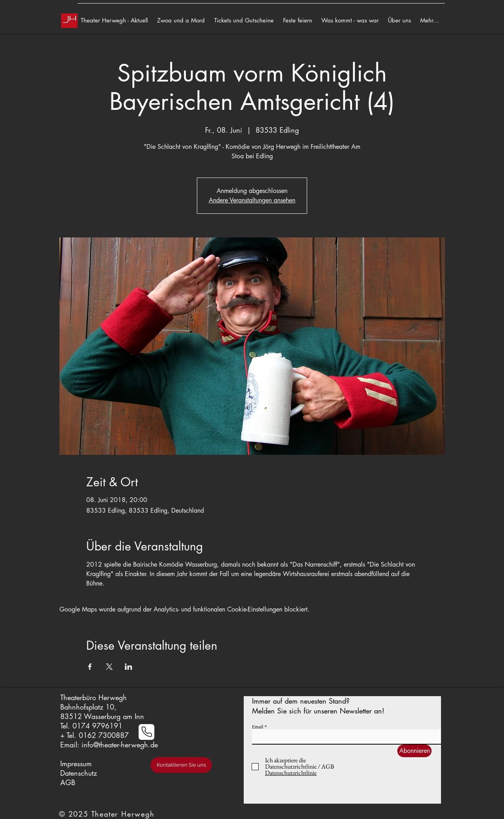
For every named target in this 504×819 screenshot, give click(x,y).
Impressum (76, 763)
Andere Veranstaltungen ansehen (252, 200)
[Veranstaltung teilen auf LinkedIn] (129, 667)
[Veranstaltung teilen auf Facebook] (90, 667)
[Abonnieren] (414, 751)
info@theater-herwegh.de (120, 745)
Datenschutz (79, 773)
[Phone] (146, 732)
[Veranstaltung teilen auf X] (109, 667)
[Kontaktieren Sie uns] (181, 765)
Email (258, 727)
